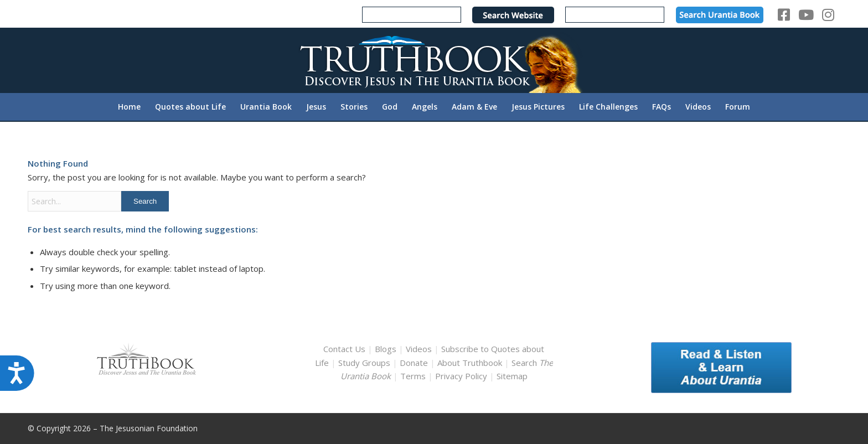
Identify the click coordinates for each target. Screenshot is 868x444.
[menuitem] (129, 107)
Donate (414, 363)
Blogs (386, 349)
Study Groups (365, 363)
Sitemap (512, 376)
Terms (413, 376)
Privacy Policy (461, 376)
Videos (419, 349)
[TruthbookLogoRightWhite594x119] (434, 60)
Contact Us (344, 349)
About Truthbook (470, 363)
